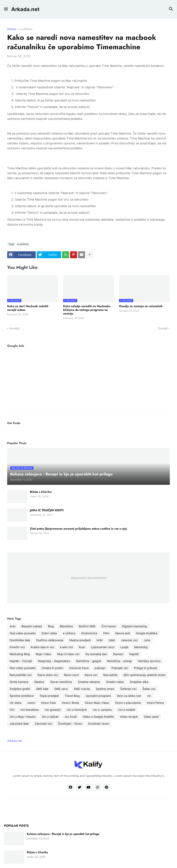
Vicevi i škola (70, 703)
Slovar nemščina (61, 682)
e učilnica (26, 29)
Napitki (134, 654)
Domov (12, 29)
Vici (12, 710)
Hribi (100, 640)
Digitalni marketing (134, 626)
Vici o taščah (50, 717)
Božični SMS (87, 626)
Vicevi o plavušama (128, 703)
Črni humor (109, 626)
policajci (100, 668)
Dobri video (49, 633)
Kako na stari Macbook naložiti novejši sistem (28, 308)
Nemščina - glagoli (88, 661)
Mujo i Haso (44, 654)
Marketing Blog (20, 654)
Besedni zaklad (32, 626)
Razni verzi (71, 675)
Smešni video (115, 682)
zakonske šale (19, 724)
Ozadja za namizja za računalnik (141, 306)
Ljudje (124, 647)
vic (149, 696)
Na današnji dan (96, 654)
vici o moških (127, 710)
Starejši (163, 328)
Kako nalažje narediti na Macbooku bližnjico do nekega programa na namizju (87, 310)
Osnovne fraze (79, 668)
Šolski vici (149, 689)
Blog (51, 626)
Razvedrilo (110, 675)
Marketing (141, 647)
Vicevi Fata (48, 703)
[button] (6, 9)
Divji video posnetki (23, 633)
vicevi (31, 703)
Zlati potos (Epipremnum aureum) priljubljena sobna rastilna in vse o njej (78, 529)
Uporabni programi (98, 696)
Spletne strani (105, 689)
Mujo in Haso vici (68, 654)
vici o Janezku (102, 710)
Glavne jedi (123, 633)
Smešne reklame (89, 682)
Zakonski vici (43, 724)
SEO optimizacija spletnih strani (144, 675)
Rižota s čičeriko (41, 492)
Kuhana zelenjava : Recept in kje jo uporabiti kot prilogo (63, 834)
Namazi (118, 654)
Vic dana (15, 703)
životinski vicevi (99, 724)
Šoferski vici (128, 689)
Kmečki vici (17, 647)
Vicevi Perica (155, 703)
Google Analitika (147, 633)
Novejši (14, 328)
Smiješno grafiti (20, 689)
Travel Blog (72, 696)
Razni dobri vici (48, 675)
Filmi (106, 633)
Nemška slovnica (149, 661)
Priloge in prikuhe (146, 668)
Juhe (147, 640)
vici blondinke (29, 710)
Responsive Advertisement (88, 578)
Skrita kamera (19, 682)
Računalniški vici (21, 675)
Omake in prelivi (52, 668)
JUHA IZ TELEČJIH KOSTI (47, 510)
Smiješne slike (139, 682)
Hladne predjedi (80, 640)
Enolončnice (89, 633)
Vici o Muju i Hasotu (23, 717)
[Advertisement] (88, 379)
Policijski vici (120, 668)
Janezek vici (129, 640)
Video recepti (129, 717)
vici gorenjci (53, 710)
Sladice (39, 682)
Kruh (82, 647)
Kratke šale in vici (42, 647)
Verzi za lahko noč (129, 696)
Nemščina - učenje (119, 661)
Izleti (112, 640)
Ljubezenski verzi (103, 647)
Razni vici (91, 675)
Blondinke (66, 626)
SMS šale (42, 689)
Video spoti (151, 717)
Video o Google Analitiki (98, 717)
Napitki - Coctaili (21, 661)
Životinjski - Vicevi (70, 724)
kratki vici (66, 647)
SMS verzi (61, 689)
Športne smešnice (22, 696)
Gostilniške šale (20, 640)
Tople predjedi (49, 696)
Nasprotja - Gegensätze (54, 661)
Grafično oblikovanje (50, 640)
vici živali (71, 717)
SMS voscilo (82, 689)
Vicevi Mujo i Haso (97, 703)
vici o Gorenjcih (77, 710)
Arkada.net (25, 9)
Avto (13, 626)
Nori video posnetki (23, 668)
